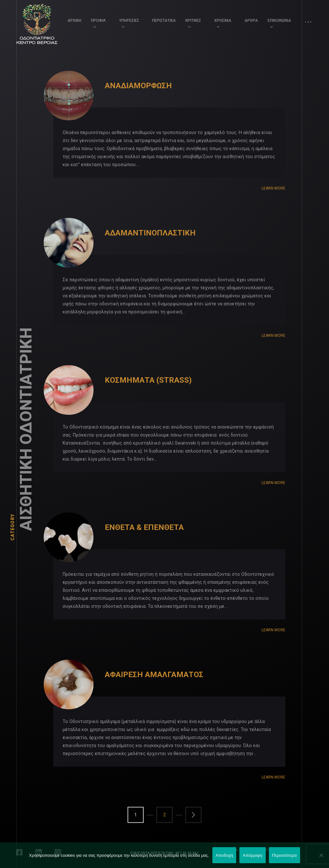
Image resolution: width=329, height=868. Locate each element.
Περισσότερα (285, 855)
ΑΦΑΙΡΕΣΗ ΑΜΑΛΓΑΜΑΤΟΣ (154, 687)
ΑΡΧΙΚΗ (74, 21)
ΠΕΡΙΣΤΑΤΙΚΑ (164, 21)
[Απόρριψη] (321, 855)
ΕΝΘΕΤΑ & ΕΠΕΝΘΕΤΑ (144, 540)
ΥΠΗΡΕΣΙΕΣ (129, 21)
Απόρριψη (252, 855)
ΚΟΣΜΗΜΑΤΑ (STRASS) (148, 392)
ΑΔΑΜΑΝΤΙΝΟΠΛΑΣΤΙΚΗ (150, 245)
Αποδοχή (224, 855)
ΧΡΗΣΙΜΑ (223, 21)
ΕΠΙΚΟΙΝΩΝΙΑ (279, 21)
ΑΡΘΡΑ (251, 21)
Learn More (273, 200)
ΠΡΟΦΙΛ (98, 21)
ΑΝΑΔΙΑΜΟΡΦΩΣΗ (138, 98)
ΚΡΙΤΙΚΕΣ (193, 21)
